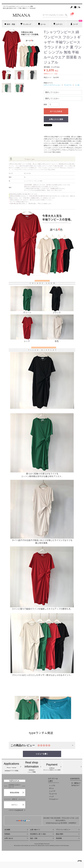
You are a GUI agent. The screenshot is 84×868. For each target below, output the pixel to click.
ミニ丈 (77, 85)
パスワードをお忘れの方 (17, 810)
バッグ (51, 796)
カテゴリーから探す (53, 780)
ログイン (18, 805)
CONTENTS (75, 779)
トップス (52, 786)
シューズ (52, 791)
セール (42, 24)
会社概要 (16, 830)
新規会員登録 (17, 793)
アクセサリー (54, 799)
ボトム (51, 788)
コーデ (76, 23)
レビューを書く (42, 754)
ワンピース (68, 85)
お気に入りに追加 (56, 119)
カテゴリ (58, 24)
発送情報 (68, 838)
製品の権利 (68, 834)
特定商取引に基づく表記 (42, 834)
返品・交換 (42, 838)
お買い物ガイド (42, 830)
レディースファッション (52, 85)
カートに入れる (56, 111)
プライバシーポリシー (68, 830)
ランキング (26, 24)
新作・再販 (10, 24)
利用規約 (16, 834)
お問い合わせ (16, 838)
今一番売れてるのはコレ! (76, 784)
